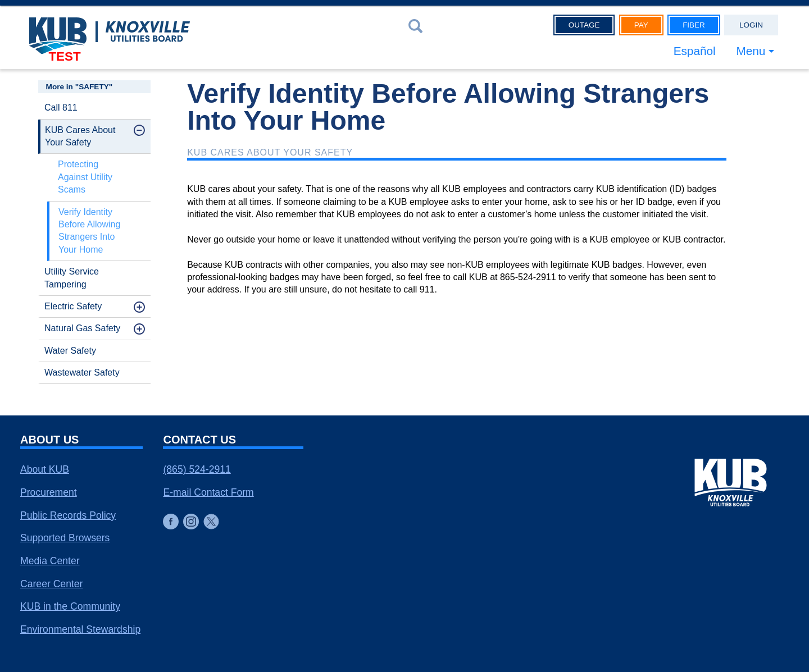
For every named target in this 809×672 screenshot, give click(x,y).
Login (751, 25)
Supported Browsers (65, 538)
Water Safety (70, 351)
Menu (751, 51)
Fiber (694, 25)
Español (694, 51)
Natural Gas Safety (82, 328)
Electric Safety (73, 306)
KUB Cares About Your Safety (80, 136)
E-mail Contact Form (208, 492)
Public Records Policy (68, 515)
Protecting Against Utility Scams (85, 177)
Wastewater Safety (82, 372)
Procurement (49, 492)
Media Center (50, 561)
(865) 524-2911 (197, 469)
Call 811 (61, 108)
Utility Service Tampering (72, 278)
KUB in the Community (70, 606)
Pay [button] (641, 25)
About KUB (45, 469)
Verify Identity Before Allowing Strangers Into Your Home (89, 231)
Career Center (51, 584)
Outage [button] (584, 25)
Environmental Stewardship (80, 629)
